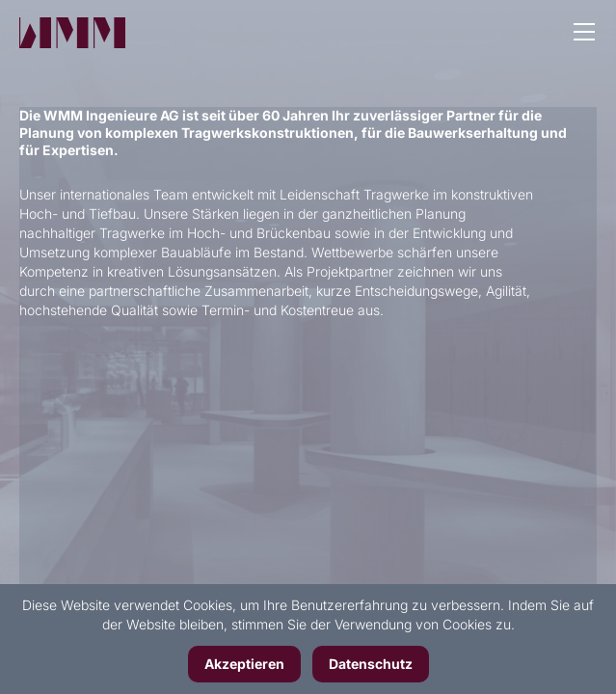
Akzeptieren (244, 664)
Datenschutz (371, 664)
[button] (584, 34)
